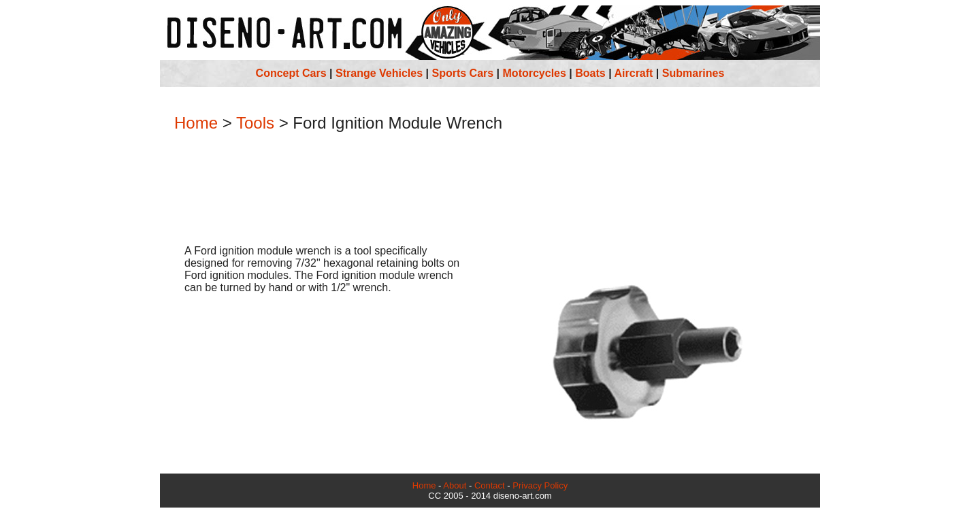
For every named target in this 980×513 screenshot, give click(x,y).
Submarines (693, 73)
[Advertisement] (490, 190)
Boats (590, 73)
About (455, 485)
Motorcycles (535, 73)
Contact (490, 485)
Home (196, 123)
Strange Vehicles (379, 73)
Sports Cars (462, 73)
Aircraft (634, 73)
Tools (255, 123)
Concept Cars (291, 73)
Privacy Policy (540, 485)
